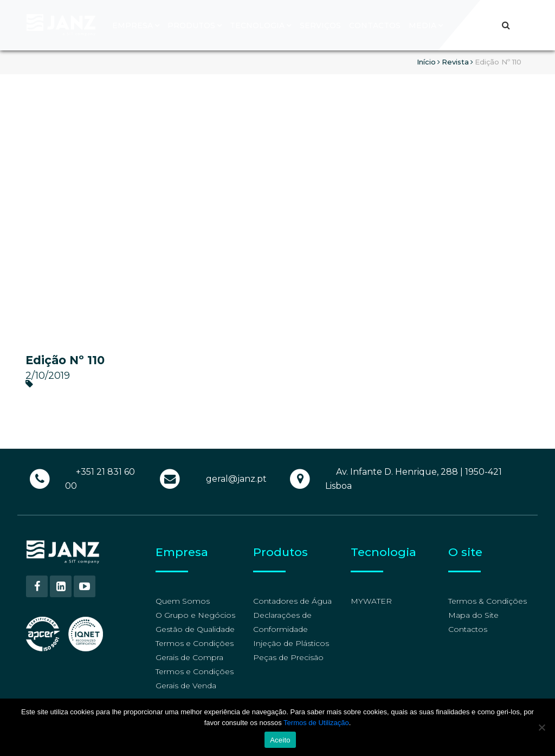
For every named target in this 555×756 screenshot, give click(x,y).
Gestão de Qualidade (195, 629)
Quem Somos (183, 601)
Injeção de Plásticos (291, 643)
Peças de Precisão (288, 657)
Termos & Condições (488, 601)
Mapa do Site (473, 615)
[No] (541, 727)
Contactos (468, 629)
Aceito (280, 740)
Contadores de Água (292, 601)
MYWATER (371, 601)
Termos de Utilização (316, 723)
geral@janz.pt (236, 479)
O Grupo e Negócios (195, 615)
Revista (455, 62)
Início (426, 62)
